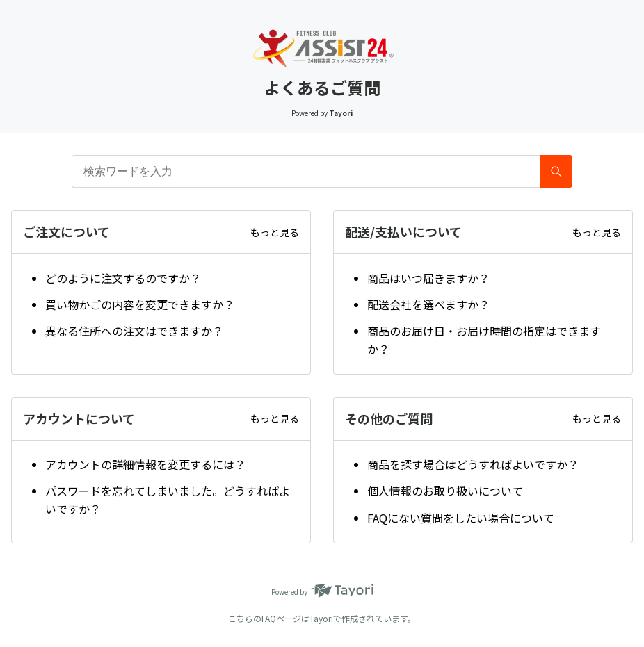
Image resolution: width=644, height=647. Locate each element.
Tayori (321, 618)
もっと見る (275, 232)
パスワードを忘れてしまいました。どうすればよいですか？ (168, 500)
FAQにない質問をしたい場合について (461, 518)
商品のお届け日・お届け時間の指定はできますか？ (484, 340)
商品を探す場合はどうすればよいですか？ (473, 464)
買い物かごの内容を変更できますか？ (140, 304)
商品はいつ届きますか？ (428, 278)
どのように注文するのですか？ (123, 278)
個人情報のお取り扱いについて (445, 491)
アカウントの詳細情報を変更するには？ (145, 464)
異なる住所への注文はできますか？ (134, 331)
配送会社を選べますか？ (428, 304)
